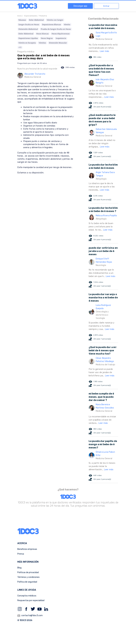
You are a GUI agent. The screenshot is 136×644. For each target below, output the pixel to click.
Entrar (106, 6)
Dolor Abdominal (36, 20)
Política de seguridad (27, 582)
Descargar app (80, 6)
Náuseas (22, 20)
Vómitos (42, 43)
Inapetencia (61, 38)
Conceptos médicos (27, 596)
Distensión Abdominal (28, 29)
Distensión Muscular (58, 43)
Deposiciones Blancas (51, 25)
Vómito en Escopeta (27, 43)
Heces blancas (42, 34)
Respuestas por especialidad (31, 600)
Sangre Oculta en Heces (29, 25)
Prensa (21, 554)
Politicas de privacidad (28, 572)
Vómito (67, 25)
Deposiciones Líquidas (28, 38)
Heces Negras (47, 38)
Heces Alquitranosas (61, 34)
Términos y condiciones (28, 577)
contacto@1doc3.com (30, 616)
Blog (19, 568)
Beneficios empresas (27, 549)
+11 (20, 47)
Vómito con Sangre (55, 20)
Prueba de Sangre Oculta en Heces (56, 29)
